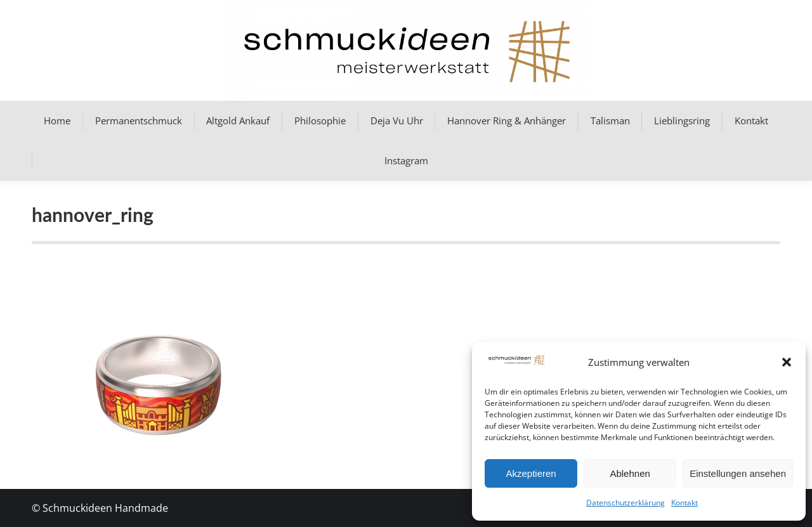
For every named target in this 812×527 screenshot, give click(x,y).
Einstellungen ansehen (738, 473)
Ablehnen (630, 473)
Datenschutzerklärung (625, 503)
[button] (787, 362)
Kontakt (684, 503)
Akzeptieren (531, 473)
